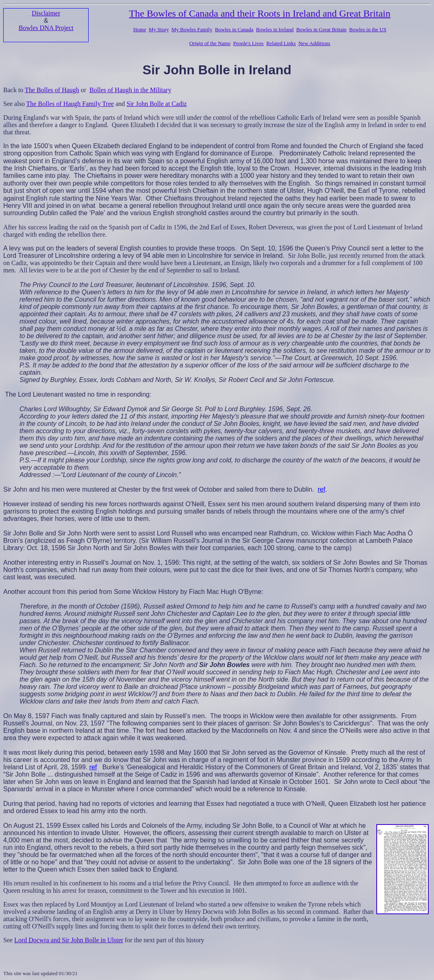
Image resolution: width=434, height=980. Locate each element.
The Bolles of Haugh (52, 90)
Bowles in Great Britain (321, 29)
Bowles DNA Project (46, 28)
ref (322, 489)
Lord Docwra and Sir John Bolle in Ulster (69, 940)
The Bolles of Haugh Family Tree (70, 104)
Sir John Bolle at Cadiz (156, 104)
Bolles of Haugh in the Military (130, 90)
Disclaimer (46, 13)
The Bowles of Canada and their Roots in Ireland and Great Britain (260, 13)
